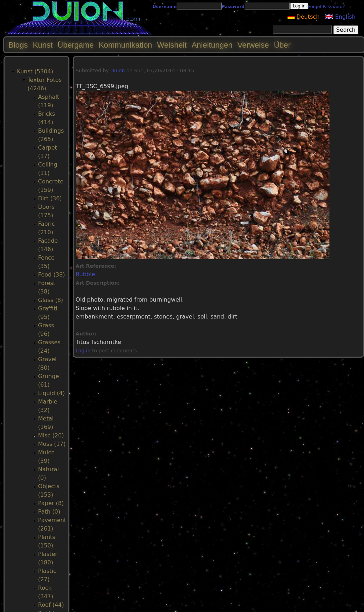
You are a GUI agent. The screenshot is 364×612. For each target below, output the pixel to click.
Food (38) (51, 275)
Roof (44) (51, 605)
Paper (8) (51, 503)
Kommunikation (125, 45)
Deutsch (304, 17)
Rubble (85, 274)
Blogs (18, 45)
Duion (118, 71)
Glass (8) (51, 300)
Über (282, 45)
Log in (83, 351)
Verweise (253, 45)
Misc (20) (51, 435)
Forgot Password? (326, 7)
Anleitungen (212, 45)
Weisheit (172, 45)
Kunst (43, 45)
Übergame (76, 45)
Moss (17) (52, 444)
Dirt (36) (50, 198)
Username (165, 7)
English (340, 17)
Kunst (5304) (35, 71)
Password (233, 7)
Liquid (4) (51, 393)
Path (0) (49, 512)
